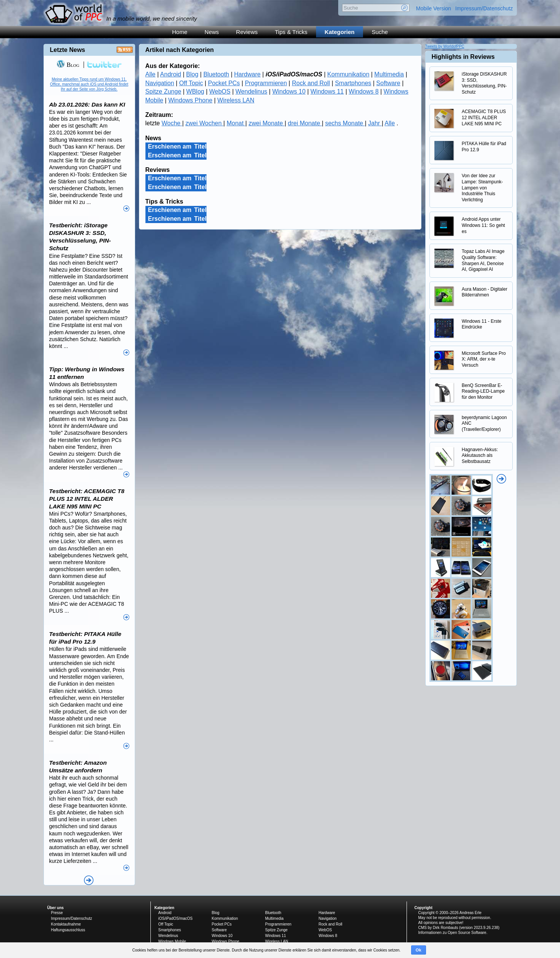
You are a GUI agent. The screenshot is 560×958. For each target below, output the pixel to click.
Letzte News (68, 50)
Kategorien (339, 32)
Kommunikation (348, 74)
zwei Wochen (204, 123)
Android (170, 74)
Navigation (160, 83)
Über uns (56, 908)
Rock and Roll (311, 83)
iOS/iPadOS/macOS (176, 918)
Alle (151, 74)
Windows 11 (327, 91)
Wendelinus (251, 91)
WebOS (220, 91)
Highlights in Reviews (463, 57)
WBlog (195, 91)
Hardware (247, 74)
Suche (380, 32)
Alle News (89, 880)
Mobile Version (434, 8)
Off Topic (191, 83)
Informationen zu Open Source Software (452, 933)
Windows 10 (289, 91)
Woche (172, 123)
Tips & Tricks (291, 32)
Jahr (375, 123)
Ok (419, 950)
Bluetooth (216, 74)
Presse (57, 913)
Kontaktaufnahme (66, 924)
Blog (192, 74)
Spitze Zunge (163, 91)
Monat (236, 123)
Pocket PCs (224, 83)
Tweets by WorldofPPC (445, 46)
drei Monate (305, 123)
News (212, 32)
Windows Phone (190, 100)
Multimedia (389, 74)
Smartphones (353, 83)
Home (180, 32)
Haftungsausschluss (68, 930)
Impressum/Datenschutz (484, 8)
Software (388, 83)
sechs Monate (345, 123)
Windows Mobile (172, 941)
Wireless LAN (236, 100)
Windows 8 (364, 91)
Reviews (247, 32)
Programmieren (266, 83)
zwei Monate (266, 123)
